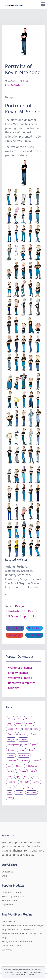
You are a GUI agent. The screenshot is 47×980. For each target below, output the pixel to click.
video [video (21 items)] (20, 787)
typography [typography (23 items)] (25, 782)
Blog (4, 876)
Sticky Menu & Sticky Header (17, 942)
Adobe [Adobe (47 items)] (10, 718)
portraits (30, 616)
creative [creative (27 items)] (23, 734)
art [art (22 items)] (19, 718)
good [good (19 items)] (34, 745)
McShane (13, 616)
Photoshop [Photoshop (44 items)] (33, 766)
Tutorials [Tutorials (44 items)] (11, 782)
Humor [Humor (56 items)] (22, 750)
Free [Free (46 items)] (25, 745)
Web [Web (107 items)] (9, 793)
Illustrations (15, 611)
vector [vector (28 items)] (10, 787)
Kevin (32, 611)
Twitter (34, 628)
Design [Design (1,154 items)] (33, 734)
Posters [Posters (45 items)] (23, 771)
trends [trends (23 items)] (36, 777)
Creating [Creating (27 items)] (11, 734)
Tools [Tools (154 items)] (26, 777)
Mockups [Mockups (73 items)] (20, 766)
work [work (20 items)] (10, 798)
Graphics (14, 688)
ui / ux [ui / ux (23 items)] (37, 782)
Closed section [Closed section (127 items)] (14, 729)
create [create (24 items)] (36, 729)
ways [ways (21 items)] (29, 787)
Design (19, 606)
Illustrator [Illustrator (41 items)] (12, 761)
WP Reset (7, 950)
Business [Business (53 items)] (29, 724)
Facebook (15, 628)
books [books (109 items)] (19, 724)
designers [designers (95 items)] (23, 740)
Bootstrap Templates (22, 683)
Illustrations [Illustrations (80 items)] (24, 755)
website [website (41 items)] (19, 793)
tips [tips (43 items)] (18, 777)
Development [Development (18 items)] (13, 745)
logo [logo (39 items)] (10, 766)
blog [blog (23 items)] (10, 724)
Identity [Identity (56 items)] (11, 755)
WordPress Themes (20, 668)
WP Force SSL (9, 921)
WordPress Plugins (20, 678)
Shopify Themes (18, 673)
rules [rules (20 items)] (33, 771)
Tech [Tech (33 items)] (9, 777)
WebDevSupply (14, 85)
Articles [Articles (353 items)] (28, 718)
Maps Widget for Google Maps (18, 930)
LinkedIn (34, 635)
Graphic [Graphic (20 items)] (11, 750)
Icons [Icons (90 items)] (31, 750)
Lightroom (7, 905)
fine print (10, 972)
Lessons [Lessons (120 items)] (36, 761)
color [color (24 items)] (26, 729)
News (26, 81)
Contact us (8, 872)
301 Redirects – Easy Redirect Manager (23, 925)
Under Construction (12, 946)
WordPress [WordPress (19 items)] (32, 793)
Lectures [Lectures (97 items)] (24, 761)
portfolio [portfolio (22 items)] (11, 771)
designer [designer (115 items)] (11, 740)
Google (14, 635)
